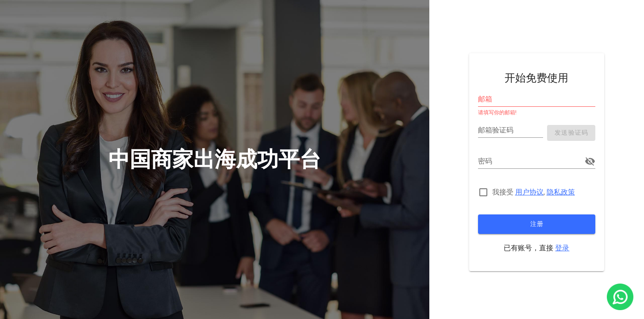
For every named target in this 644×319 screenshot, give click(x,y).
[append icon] (590, 161)
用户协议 (529, 192)
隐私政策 (561, 192)
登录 (562, 248)
